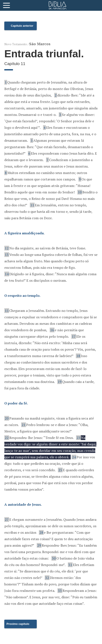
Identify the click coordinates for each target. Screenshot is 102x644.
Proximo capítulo (18, 624)
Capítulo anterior (22, 26)
